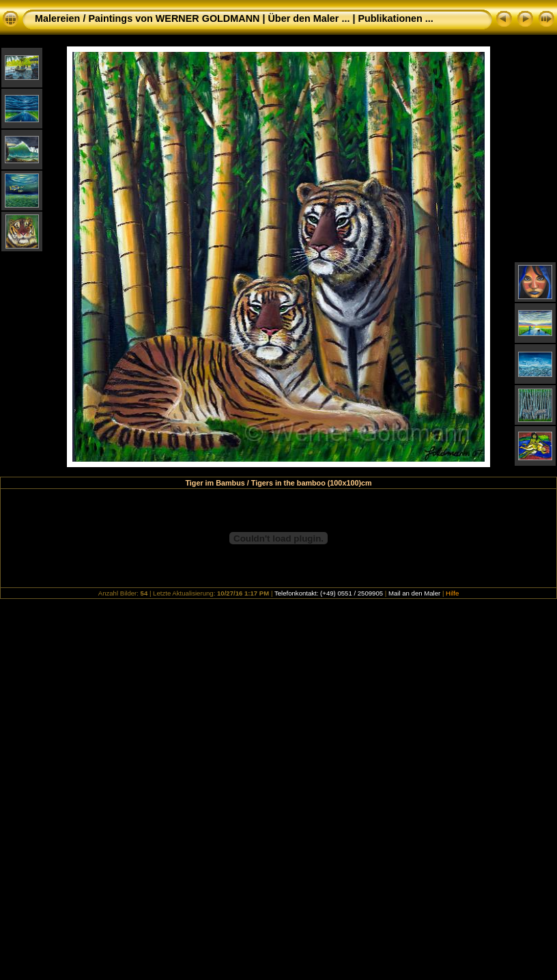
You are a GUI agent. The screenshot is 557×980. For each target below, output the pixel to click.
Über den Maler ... (309, 18)
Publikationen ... (395, 18)
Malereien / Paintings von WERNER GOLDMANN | (151, 18)
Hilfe (452, 593)
